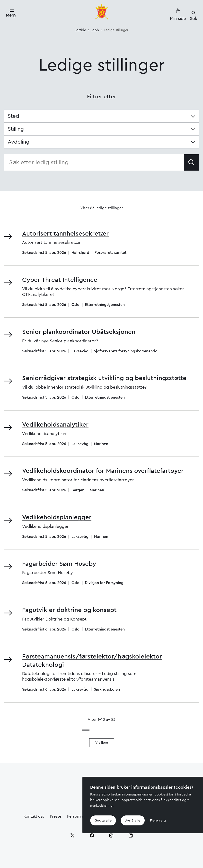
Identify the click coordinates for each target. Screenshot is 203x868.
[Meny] (11, 13)
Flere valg (158, 821)
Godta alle (103, 821)
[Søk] (194, 16)
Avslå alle (133, 821)
